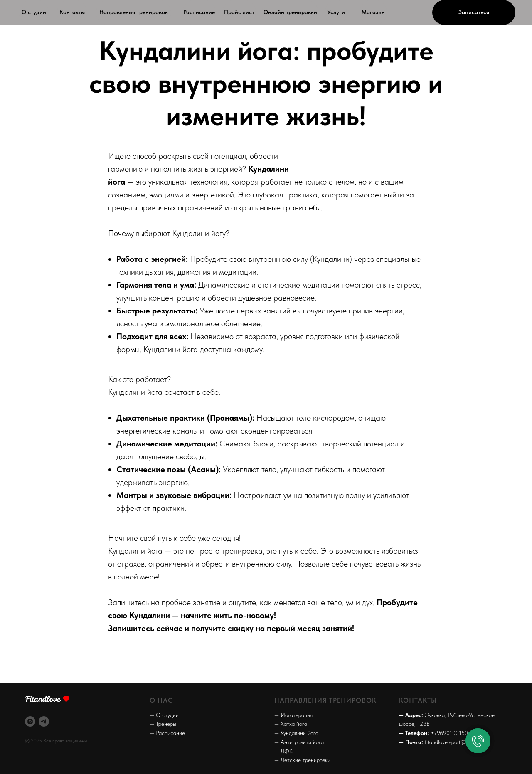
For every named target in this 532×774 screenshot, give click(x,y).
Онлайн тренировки (290, 12)
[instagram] (30, 721)
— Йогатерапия (293, 715)
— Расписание (167, 733)
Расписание (199, 12)
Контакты (72, 12)
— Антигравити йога (299, 742)
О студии (34, 12)
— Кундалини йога (296, 733)
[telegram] (44, 721)
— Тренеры (163, 724)
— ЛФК (283, 751)
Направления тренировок (134, 12)
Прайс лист (239, 12)
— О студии (164, 715)
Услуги (336, 12)
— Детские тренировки (302, 760)
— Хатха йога (291, 724)
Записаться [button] (474, 12)
